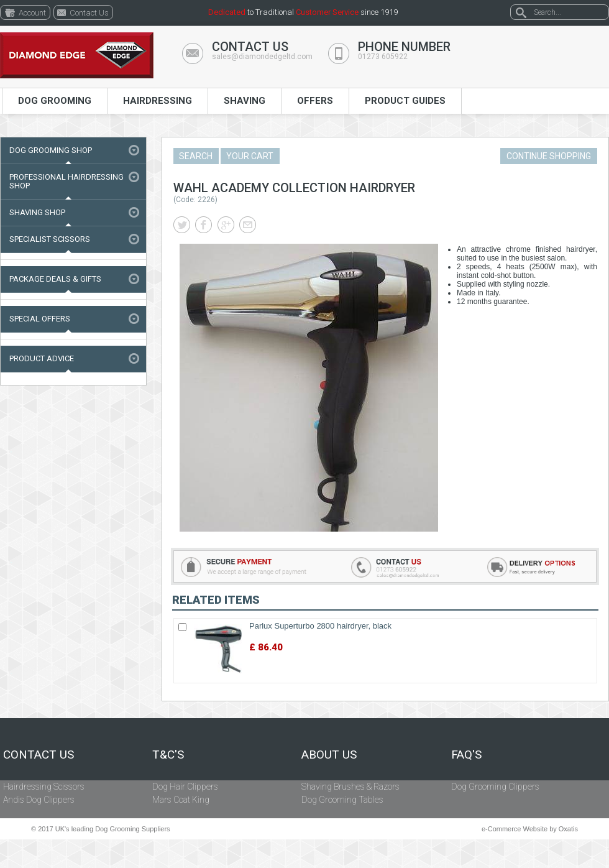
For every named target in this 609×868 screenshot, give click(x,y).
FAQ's (466, 755)
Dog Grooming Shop (51, 150)
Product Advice (42, 358)
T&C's (168, 755)
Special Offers (40, 319)
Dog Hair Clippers (185, 787)
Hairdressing (158, 101)
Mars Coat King (181, 800)
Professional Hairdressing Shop (66, 181)
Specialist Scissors (50, 239)
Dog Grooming (55, 101)
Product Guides (405, 101)
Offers (315, 101)
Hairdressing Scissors (44, 787)
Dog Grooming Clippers (495, 787)
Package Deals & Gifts (55, 279)
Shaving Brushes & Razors (350, 787)
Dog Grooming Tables (342, 800)
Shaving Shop (37, 212)
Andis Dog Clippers (39, 800)
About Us (329, 755)
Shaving (245, 101)
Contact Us (39, 755)
